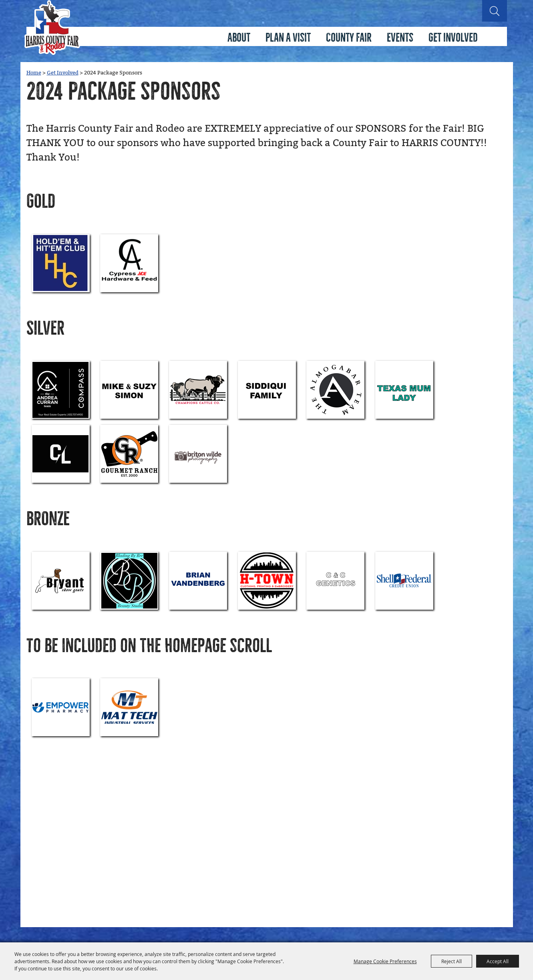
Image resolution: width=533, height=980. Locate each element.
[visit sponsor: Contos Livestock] (61, 454)
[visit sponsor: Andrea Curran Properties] (61, 390)
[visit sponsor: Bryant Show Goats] (61, 581)
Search (495, 11)
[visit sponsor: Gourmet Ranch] (129, 454)
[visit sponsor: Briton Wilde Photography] (198, 454)
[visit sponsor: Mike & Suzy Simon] (129, 390)
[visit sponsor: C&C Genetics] (335, 581)
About (239, 38)
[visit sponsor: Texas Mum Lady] (404, 390)
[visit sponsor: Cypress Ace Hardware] (129, 263)
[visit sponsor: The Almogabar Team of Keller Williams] (335, 390)
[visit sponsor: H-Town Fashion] (267, 581)
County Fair (349, 38)
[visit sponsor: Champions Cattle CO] (198, 390)
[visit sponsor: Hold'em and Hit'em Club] (61, 263)
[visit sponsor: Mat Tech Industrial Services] (129, 707)
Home (34, 73)
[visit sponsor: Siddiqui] (267, 390)
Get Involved (453, 38)
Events (400, 38)
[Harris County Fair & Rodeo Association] (52, 28)
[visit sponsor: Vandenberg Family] (198, 581)
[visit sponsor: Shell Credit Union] (404, 581)
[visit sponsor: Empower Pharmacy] (61, 707)
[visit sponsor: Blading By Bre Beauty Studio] (129, 581)
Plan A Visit (288, 38)
